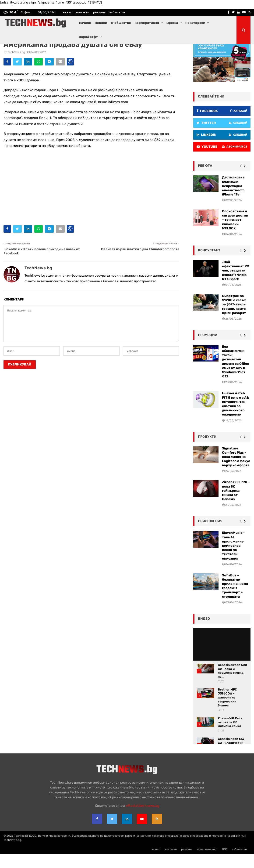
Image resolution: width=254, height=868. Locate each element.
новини (101, 23)
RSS (225, 863)
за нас (67, 12)
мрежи (172, 23)
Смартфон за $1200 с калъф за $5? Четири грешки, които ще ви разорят (234, 318)
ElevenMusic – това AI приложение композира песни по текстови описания (233, 560)
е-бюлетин (118, 12)
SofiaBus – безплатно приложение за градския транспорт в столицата (235, 600)
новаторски (195, 23)
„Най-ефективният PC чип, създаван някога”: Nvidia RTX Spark (236, 285)
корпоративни (147, 23)
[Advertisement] (91, 200)
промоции (208, 349)
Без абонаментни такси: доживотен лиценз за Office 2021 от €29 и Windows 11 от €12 (235, 376)
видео (204, 633)
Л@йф (8, 51)
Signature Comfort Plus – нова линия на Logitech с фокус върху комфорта (236, 471)
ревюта (205, 180)
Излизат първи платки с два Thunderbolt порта (140, 263)
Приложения (210, 535)
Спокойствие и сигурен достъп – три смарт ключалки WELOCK (235, 234)
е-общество (121, 23)
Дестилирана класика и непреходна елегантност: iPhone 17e (233, 200)
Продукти (207, 451)
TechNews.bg (16, 66)
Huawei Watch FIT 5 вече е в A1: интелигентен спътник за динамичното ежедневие (235, 418)
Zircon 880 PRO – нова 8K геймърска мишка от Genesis (236, 505)
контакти (82, 12)
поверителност (207, 863)
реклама (99, 12)
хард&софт (88, 37)
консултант (209, 264)
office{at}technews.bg (143, 820)
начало (85, 23)
